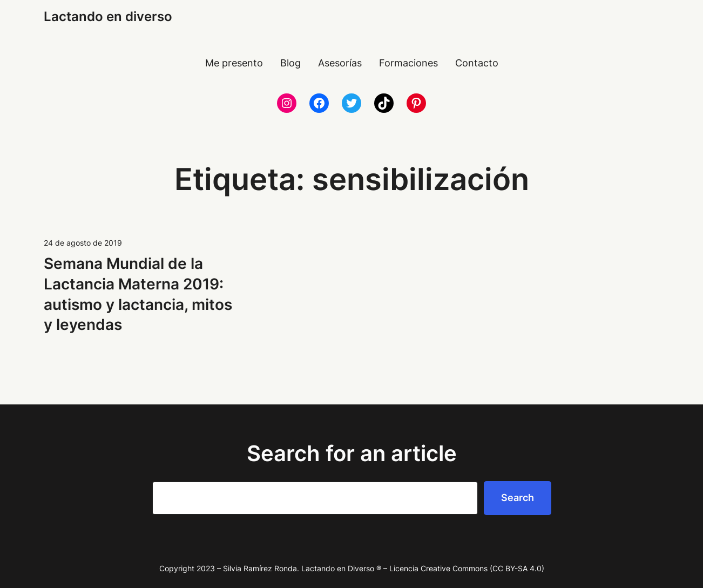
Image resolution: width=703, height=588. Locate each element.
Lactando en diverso (108, 16)
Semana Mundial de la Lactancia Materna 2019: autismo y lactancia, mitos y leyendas (138, 294)
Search (518, 498)
